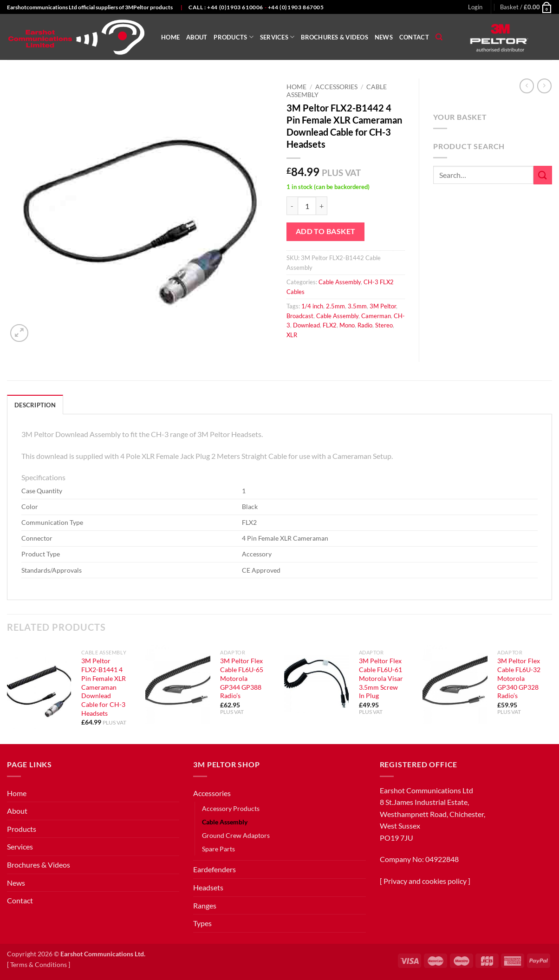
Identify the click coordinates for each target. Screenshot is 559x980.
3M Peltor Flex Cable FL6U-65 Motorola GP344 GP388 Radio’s (242, 678)
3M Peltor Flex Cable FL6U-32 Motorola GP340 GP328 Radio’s (519, 678)
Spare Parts (218, 849)
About (197, 37)
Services (277, 37)
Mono (347, 325)
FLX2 (330, 325)
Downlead (306, 325)
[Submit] (543, 175)
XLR (292, 335)
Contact (414, 37)
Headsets (208, 887)
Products (234, 37)
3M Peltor (383, 306)
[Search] (439, 37)
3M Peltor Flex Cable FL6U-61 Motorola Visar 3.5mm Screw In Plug (381, 678)
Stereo (384, 325)
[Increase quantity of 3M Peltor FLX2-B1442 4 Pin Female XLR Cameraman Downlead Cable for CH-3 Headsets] (322, 206)
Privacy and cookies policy (425, 881)
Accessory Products (231, 808)
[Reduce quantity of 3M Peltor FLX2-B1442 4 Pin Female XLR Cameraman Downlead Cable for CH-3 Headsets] (292, 206)
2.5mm (335, 306)
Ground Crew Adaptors (236, 835)
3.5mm (357, 306)
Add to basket (326, 231)
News (384, 37)
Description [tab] (35, 405)
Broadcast (300, 316)
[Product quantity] (307, 206)
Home (170, 37)
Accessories (336, 87)
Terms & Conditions (39, 964)
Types (202, 923)
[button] (475, 7)
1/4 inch (312, 306)
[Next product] (527, 86)
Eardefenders (214, 869)
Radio (365, 325)
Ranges (205, 905)
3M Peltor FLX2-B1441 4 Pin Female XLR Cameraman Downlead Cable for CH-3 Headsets (104, 687)
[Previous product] (544, 86)
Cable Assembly (340, 282)
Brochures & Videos (335, 37)
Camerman (376, 316)
